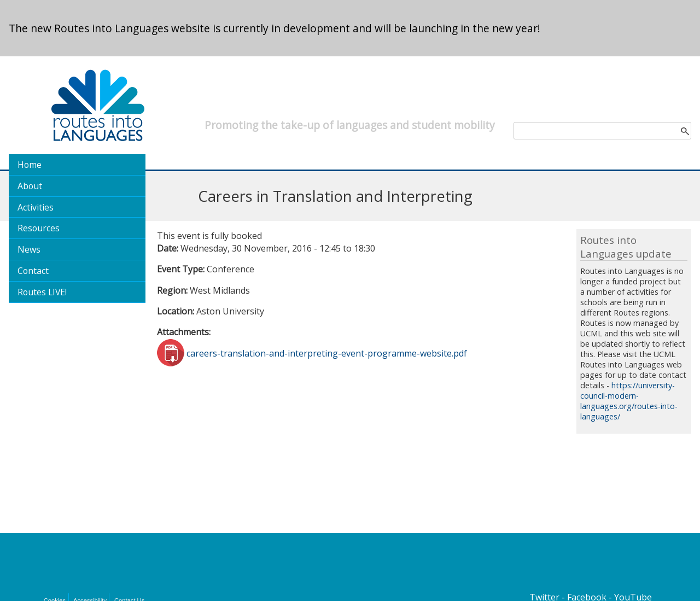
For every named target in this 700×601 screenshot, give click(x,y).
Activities (36, 207)
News (29, 249)
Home (30, 165)
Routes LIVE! (42, 292)
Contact (33, 271)
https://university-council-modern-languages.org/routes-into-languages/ (629, 401)
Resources (39, 228)
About (30, 186)
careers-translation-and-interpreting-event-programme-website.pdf (327, 353)
